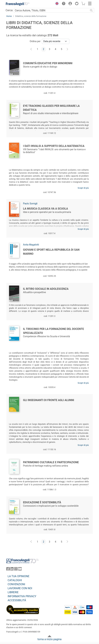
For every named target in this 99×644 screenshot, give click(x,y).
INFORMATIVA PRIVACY (22, 596)
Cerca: (9, 10)
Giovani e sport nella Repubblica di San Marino (51, 252)
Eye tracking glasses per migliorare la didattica (51, 108)
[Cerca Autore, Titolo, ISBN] (51, 10)
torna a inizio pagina (49, 639)
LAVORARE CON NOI (20, 588)
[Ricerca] (91, 10)
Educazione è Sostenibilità (42, 502)
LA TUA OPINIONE (19, 576)
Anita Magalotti (31, 245)
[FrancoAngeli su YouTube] (20, 570)
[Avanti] (68, 49)
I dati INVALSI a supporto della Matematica (54, 146)
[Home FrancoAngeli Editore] (18, 4)
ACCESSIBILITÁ (17, 600)
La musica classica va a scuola (46, 209)
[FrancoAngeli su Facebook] (8, 570)
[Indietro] (31, 49)
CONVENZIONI (16, 584)
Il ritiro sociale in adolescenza (46, 289)
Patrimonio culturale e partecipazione (51, 462)
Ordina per (35, 41)
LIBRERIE (13, 592)
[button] (56, 4)
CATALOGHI (15, 580)
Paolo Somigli (30, 204)
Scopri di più (83, 188)
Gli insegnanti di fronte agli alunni (49, 400)
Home (9, 16)
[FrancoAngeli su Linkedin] (12, 570)
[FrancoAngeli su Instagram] (16, 570)
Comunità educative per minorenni (48, 63)
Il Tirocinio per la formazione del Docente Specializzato (54, 331)
